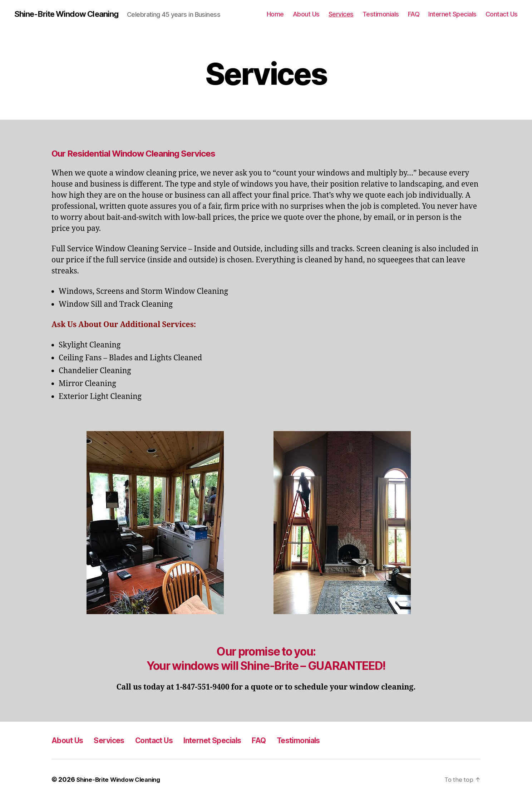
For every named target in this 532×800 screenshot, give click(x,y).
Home (275, 14)
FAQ (414, 14)
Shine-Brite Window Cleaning (71, 14)
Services (341, 14)
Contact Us (502, 14)
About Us (306, 14)
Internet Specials (452, 14)
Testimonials (381, 14)
